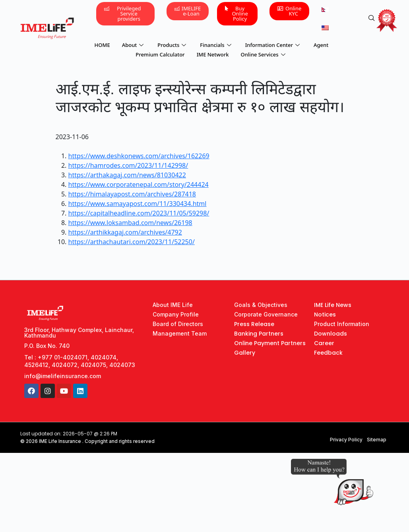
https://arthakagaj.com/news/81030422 (127, 175)
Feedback (328, 353)
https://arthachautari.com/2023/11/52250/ (132, 242)
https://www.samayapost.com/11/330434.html (138, 204)
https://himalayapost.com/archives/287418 (132, 194)
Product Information (342, 324)
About (134, 44)
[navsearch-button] (372, 18)
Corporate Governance (266, 314)
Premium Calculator (160, 52)
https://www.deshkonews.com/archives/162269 (139, 156)
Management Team (180, 333)
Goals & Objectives (261, 305)
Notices (325, 315)
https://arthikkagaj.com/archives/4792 (125, 232)
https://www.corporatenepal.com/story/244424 (139, 184)
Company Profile (176, 314)
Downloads (330, 334)
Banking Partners (259, 334)
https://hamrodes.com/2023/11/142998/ (128, 165)
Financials (216, 44)
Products (173, 44)
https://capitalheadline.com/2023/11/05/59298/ (139, 213)
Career (324, 343)
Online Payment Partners (270, 343)
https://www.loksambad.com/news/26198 (130, 223)
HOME (102, 44)
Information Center (273, 44)
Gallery (245, 353)
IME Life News (333, 305)
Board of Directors (178, 324)
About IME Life (173, 305)
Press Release (254, 324)
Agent (321, 44)
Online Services (264, 52)
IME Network (213, 52)
